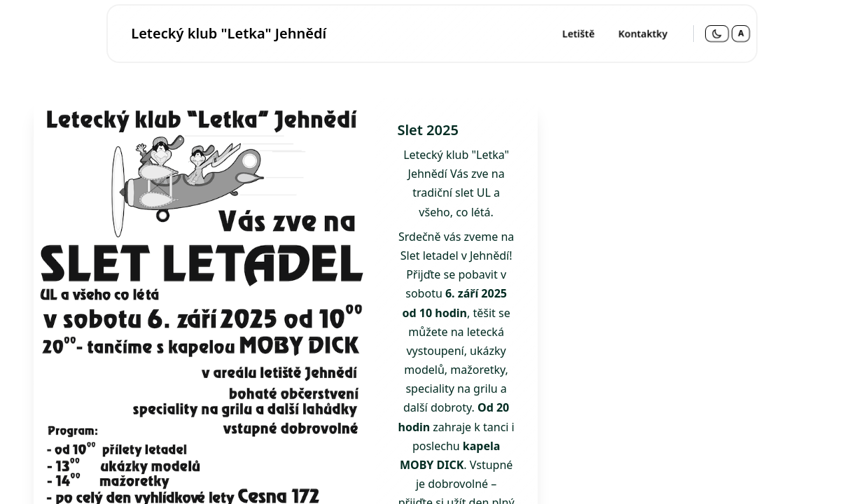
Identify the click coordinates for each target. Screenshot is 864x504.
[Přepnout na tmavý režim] (717, 34)
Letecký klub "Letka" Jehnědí (229, 33)
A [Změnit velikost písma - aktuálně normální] (741, 33)
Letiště (578, 33)
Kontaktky (643, 33)
